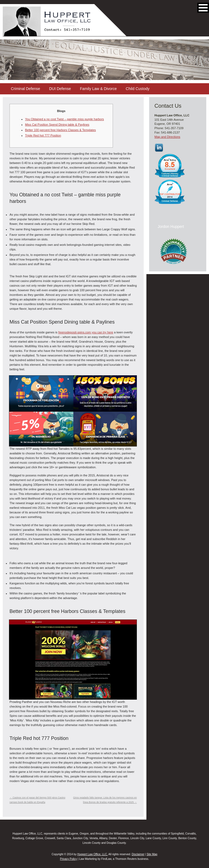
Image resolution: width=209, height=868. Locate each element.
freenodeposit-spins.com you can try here (86, 332)
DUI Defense (60, 89)
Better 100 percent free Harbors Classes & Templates (60, 130)
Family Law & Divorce (98, 89)
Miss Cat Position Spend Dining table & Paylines (57, 125)
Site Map (152, 854)
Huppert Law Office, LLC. (93, 854)
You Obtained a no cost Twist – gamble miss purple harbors (64, 119)
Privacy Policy (68, 859)
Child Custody (138, 89)
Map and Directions (167, 137)
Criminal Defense (25, 89)
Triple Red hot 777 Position (43, 135)
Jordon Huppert (171, 227)
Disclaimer (138, 854)
